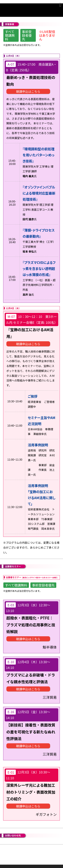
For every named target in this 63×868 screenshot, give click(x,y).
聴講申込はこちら (28, 91)
